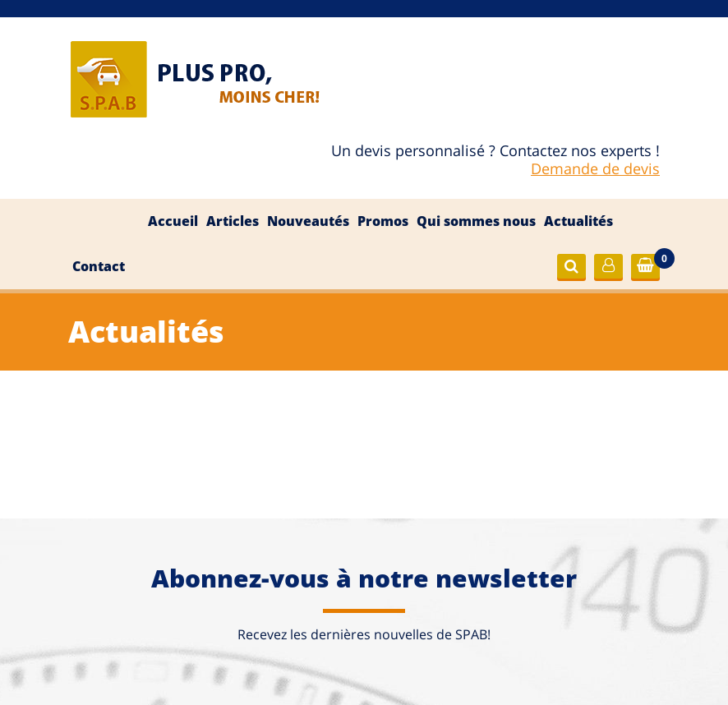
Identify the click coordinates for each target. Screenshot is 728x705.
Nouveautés (308, 221)
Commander (652, 267)
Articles (233, 221)
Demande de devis (595, 168)
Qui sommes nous (476, 221)
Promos (383, 221)
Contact (99, 266)
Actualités (578, 221)
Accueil (173, 221)
